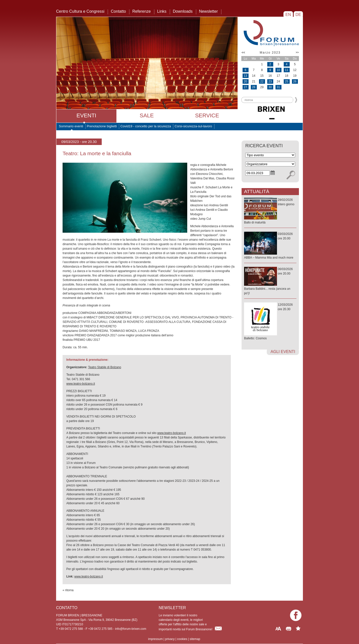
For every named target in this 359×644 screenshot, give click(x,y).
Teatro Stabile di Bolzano (105, 367)
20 (245, 81)
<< (243, 53)
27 (245, 87)
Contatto (118, 11)
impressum (155, 639)
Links (162, 11)
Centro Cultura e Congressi (80, 11)
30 (270, 87)
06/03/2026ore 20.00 (270, 281)
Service (207, 115)
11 (287, 70)
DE (298, 15)
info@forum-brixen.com (131, 629)
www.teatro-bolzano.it (81, 384)
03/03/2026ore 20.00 (270, 246)
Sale (147, 115)
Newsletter (208, 11)
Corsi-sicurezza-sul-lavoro (193, 126)
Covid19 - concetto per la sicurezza (146, 126)
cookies (182, 639)
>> (297, 52)
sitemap (195, 639)
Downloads (183, 11)
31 (278, 87)
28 (254, 87)
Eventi (86, 115)
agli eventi (283, 352)
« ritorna (68, 590)
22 (262, 81)
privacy (170, 639)
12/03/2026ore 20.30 (270, 322)
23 (270, 81)
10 (278, 70)
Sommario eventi (71, 126)
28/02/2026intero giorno (270, 211)
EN (288, 15)
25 (287, 81)
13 (245, 76)
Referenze (142, 11)
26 (295, 81)
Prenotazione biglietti (102, 126)
